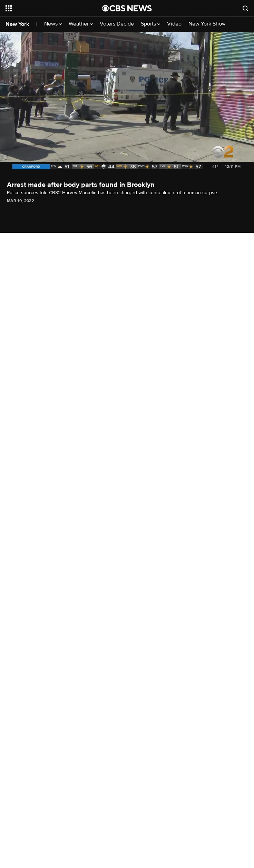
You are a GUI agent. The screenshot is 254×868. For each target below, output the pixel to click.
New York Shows (211, 24)
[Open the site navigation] (46, 8)
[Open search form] (245, 8)
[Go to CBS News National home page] (127, 8)
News (53, 24)
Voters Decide (117, 24)
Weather (81, 24)
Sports (150, 24)
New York (17, 24)
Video (174, 24)
